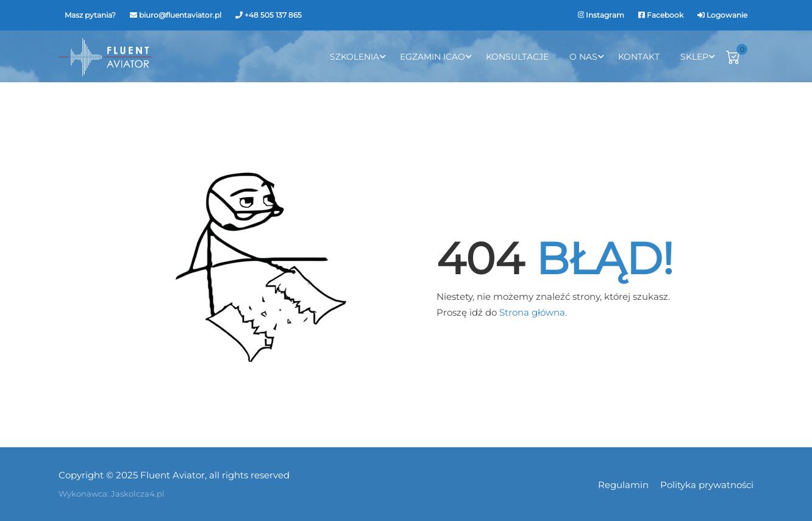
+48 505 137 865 (273, 15)
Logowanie (727, 15)
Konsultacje (517, 57)
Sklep (694, 57)
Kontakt (639, 57)
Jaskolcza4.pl (138, 494)
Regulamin (623, 485)
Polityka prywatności (707, 485)
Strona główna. (533, 312)
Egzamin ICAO (433, 57)
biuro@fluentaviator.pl (180, 15)
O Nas (583, 57)
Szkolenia (354, 57)
